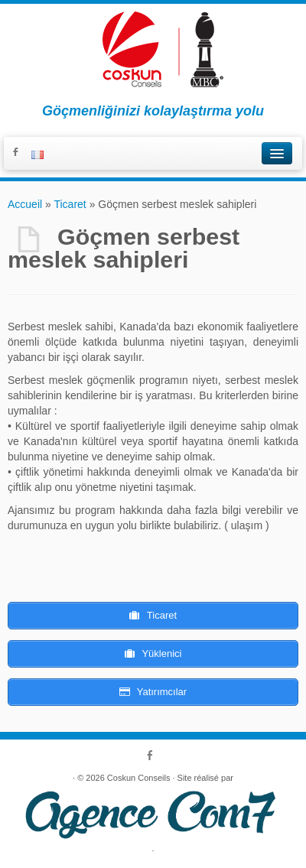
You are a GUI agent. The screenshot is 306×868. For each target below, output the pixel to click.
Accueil (25, 204)
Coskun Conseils (139, 778)
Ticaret (70, 204)
